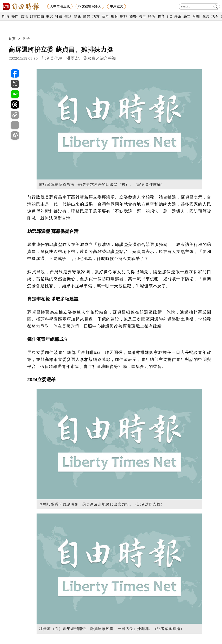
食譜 (206, 16)
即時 (6, 16)
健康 (77, 16)
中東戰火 (116, 6)
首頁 (12, 39)
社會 (59, 16)
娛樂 (133, 16)
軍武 (49, 16)
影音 (115, 16)
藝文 (187, 16)
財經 (124, 16)
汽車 (142, 16)
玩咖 (196, 16)
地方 (96, 16)
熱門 (15, 16)
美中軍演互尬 (60, 6)
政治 (24, 16)
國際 (87, 16)
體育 (161, 16)
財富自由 (37, 16)
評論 (178, 16)
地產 (215, 16)
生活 (68, 16)
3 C (169, 16)
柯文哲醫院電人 (90, 6)
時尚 (152, 16)
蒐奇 (105, 16)
